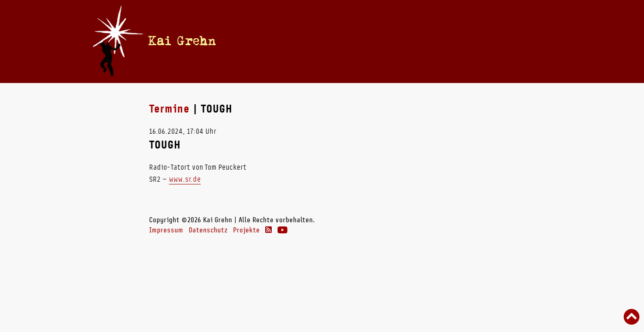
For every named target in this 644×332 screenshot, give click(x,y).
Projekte (246, 230)
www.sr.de (185, 179)
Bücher (360, 41)
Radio (396, 41)
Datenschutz (208, 230)
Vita (332, 41)
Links (470, 41)
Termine (303, 41)
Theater (433, 41)
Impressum (166, 230)
